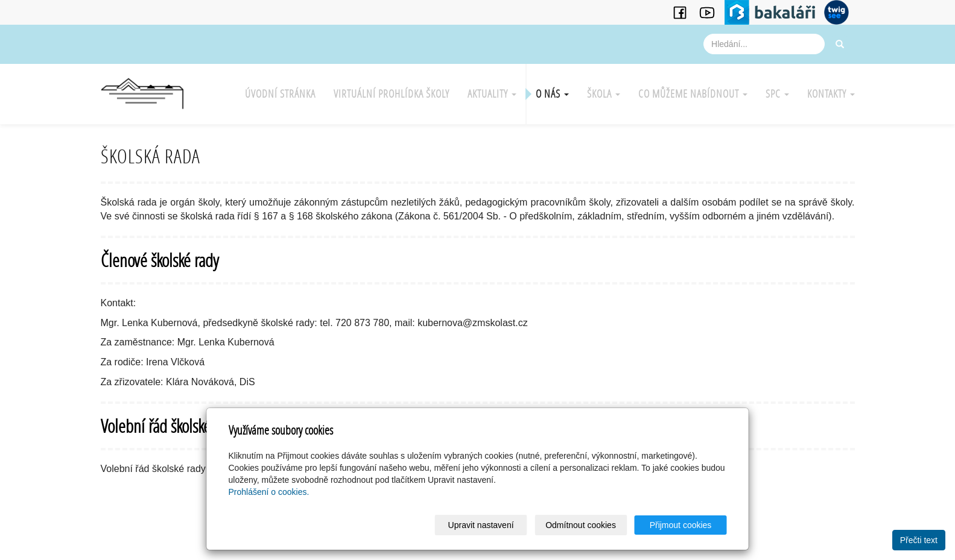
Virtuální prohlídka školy (392, 94)
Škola (604, 94)
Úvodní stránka (280, 94)
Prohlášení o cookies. (269, 492)
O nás (552, 94)
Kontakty (831, 94)
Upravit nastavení (481, 525)
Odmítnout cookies (581, 525)
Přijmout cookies (681, 525)
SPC (777, 94)
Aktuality (492, 94)
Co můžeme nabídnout (693, 94)
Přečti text (919, 540)
